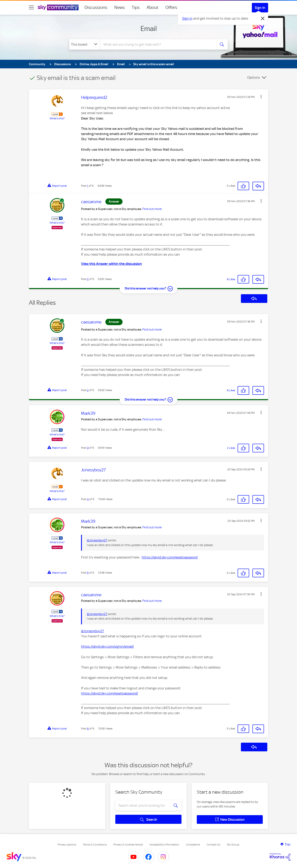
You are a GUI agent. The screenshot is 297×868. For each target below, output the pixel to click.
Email (149, 28)
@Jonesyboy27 (97, 540)
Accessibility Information (164, 845)
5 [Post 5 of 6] (88, 573)
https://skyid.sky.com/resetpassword (170, 557)
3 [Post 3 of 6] (88, 448)
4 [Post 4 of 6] (88, 499)
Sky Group (233, 845)
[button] (261, 97)
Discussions (96, 7)
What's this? (57, 118)
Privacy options (67, 845)
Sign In (260, 8)
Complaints (193, 845)
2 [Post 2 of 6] (88, 279)
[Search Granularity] (85, 44)
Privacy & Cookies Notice (128, 845)
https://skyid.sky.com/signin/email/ (107, 646)
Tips (136, 7)
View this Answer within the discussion (111, 264)
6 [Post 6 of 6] (88, 729)
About (153, 7)
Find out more (152, 209)
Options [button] (254, 77)
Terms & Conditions (95, 845)
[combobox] (158, 44)
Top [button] (288, 844)
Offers (171, 7)
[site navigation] (31, 7)
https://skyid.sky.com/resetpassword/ (110, 693)
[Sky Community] (58, 7)
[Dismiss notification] (263, 19)
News (120, 7)
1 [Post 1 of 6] (88, 186)
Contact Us (213, 845)
